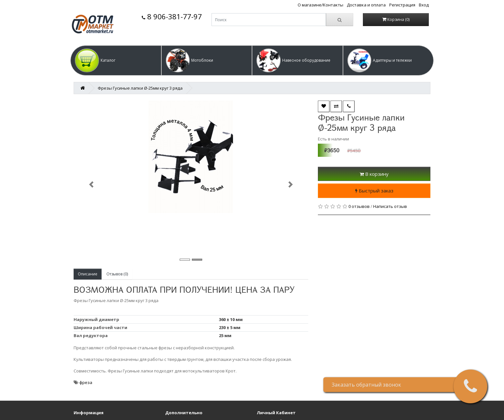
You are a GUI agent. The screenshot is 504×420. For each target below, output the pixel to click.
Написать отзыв (390, 206)
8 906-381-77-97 (172, 17)
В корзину (374, 174)
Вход (424, 5)
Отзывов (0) (117, 274)
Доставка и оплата (366, 5)
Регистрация (402, 5)
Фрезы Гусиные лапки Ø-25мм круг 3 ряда (140, 88)
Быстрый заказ (374, 191)
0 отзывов (359, 206)
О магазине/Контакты (320, 5)
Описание (88, 274)
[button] (116, 60)
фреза (86, 382)
